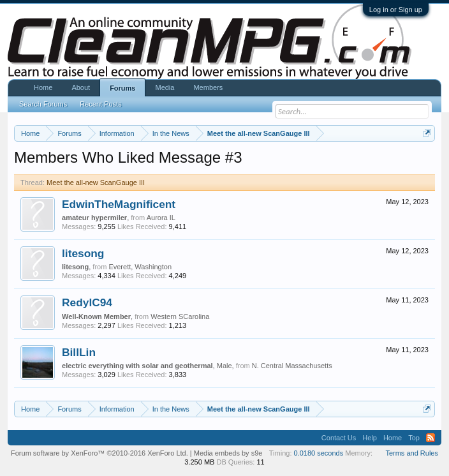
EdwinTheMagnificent (119, 204)
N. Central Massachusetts (292, 366)
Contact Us (339, 438)
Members (208, 87)
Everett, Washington (140, 267)
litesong (83, 253)
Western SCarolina (180, 316)
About (81, 87)
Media (165, 87)
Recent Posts (100, 104)
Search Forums (43, 104)
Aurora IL (161, 218)
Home (43, 87)
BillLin (79, 352)
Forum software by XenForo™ (99, 453)
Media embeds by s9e (228, 453)
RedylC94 (87, 302)
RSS (431, 438)
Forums (122, 88)
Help (370, 438)
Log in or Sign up (396, 10)
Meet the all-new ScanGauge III (96, 182)
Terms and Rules (412, 453)
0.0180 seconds (319, 453)
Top (414, 438)
